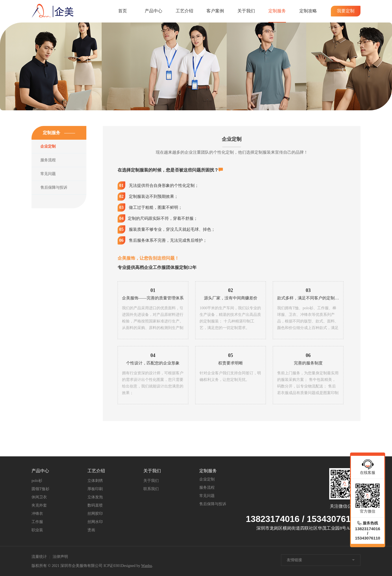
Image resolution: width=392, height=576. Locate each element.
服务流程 (48, 160)
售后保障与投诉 (54, 188)
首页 (123, 11)
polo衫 (37, 481)
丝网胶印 (95, 514)
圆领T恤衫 (40, 489)
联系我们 (151, 489)
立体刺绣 (95, 481)
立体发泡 (95, 497)
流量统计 (39, 557)
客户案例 (215, 11)
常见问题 (48, 174)
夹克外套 (39, 505)
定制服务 (277, 11)
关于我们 (246, 11)
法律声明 (60, 557)
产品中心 (154, 11)
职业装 (37, 530)
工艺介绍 (184, 11)
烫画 (91, 530)
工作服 (37, 522)
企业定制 (48, 146)
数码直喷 (95, 505)
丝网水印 (95, 522)
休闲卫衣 (39, 497)
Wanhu (147, 566)
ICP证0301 (112, 566)
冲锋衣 (37, 514)
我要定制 (346, 11)
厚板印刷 (95, 489)
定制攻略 (308, 11)
